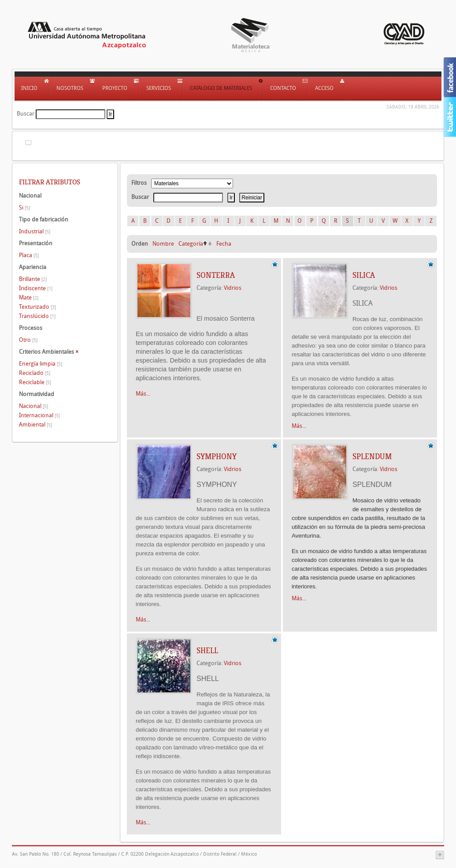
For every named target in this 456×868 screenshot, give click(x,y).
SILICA (364, 275)
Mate (29, 297)
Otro (28, 340)
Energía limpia (41, 364)
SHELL (207, 651)
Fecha (224, 244)
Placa (29, 255)
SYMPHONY (217, 456)
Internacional (39, 415)
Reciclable (35, 382)
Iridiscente (36, 288)
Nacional (33, 406)
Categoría (191, 244)
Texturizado (37, 307)
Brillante (33, 279)
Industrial (35, 231)
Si (24, 208)
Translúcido (37, 316)
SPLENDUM (372, 456)
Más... (143, 394)
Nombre (163, 244)
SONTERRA (216, 275)
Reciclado (35, 373)
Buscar (26, 114)
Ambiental (35, 425)
